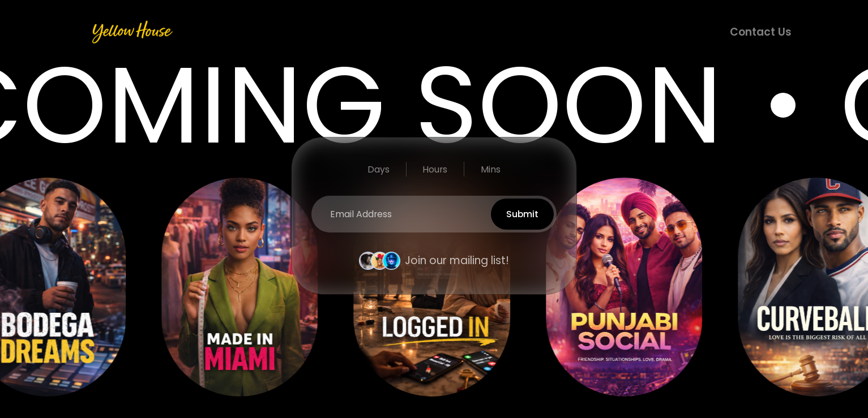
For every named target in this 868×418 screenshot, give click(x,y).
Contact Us (761, 32)
